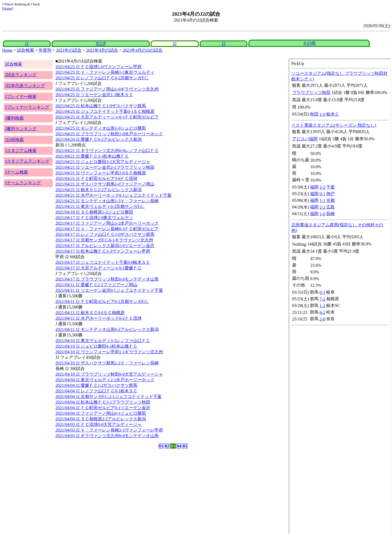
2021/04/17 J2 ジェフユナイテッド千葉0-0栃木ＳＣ (103, 262)
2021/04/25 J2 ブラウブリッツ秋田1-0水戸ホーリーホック (109, 134)
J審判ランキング (21, 129)
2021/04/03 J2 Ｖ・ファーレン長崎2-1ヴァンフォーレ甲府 (109, 430)
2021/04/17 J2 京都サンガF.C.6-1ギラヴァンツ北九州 (104, 240)
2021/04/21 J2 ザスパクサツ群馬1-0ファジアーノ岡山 (105, 184)
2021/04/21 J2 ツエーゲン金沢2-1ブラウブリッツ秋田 (105, 167)
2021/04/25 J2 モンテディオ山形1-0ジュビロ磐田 (101, 128)
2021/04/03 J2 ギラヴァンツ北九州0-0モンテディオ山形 (107, 436)
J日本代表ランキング (25, 86)
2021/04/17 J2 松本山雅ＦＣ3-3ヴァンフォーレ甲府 (103, 251)
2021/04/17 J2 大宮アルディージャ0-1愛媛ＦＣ (99, 268)
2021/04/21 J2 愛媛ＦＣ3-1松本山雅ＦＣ (92, 156)
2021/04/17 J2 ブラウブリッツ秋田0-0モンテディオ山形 (107, 279)
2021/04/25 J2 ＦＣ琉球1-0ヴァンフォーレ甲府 (99, 67)
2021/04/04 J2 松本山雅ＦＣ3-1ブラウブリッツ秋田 (103, 402)
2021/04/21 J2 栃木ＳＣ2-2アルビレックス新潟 (99, 190)
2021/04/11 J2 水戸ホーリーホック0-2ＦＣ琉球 (99, 318)
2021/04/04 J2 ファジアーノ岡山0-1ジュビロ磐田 (101, 413)
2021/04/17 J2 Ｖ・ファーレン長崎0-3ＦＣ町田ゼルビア (107, 229)
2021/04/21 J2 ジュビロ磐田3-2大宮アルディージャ (103, 162)
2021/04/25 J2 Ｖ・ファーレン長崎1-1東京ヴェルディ (105, 72)
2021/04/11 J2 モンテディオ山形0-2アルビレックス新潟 (107, 329)
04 (179, 446)
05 (185, 446)
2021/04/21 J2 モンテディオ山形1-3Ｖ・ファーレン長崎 (107, 201)
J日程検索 (14, 140)
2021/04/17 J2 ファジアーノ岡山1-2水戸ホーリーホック (107, 223)
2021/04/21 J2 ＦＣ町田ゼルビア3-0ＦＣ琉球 (96, 178)
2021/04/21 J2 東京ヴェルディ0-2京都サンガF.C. (100, 206)
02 (167, 446)
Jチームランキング (23, 183)
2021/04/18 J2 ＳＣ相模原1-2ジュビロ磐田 (94, 212)
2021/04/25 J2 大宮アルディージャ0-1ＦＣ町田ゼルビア (107, 117)
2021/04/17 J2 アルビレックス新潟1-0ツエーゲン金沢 (105, 246)
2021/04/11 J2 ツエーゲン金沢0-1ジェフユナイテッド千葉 (109, 290)
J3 (223, 44)
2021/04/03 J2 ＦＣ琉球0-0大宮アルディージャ (99, 424)
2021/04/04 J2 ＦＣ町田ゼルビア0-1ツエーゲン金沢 (103, 408)
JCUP (101, 44)
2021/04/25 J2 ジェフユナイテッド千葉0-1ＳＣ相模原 (105, 111)
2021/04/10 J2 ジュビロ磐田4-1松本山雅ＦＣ (96, 346)
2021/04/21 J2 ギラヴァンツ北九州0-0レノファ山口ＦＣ (107, 151)
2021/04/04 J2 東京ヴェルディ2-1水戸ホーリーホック (105, 380)
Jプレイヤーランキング (27, 107)
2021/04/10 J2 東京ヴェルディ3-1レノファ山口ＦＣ (103, 341)
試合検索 (26, 50)
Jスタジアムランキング (27, 161)
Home (8, 8)
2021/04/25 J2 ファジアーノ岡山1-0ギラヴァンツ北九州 (107, 89)
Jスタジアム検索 (21, 151)
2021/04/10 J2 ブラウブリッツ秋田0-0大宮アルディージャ (109, 374)
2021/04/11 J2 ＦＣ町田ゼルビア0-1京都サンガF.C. (102, 301)
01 (161, 446)
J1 (27, 44)
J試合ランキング (21, 75)
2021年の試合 (69, 50)
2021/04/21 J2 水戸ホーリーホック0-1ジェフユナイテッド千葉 (113, 195)
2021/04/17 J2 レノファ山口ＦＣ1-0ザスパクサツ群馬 (105, 234)
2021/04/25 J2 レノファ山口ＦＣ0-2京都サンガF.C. (102, 78)
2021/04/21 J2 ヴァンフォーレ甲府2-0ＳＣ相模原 (101, 173)
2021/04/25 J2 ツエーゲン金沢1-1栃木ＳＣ (94, 95)
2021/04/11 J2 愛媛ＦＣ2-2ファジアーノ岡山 (96, 285)
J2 (175, 44)
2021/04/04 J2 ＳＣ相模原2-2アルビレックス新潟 (101, 419)
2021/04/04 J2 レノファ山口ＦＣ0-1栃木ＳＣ (96, 391)
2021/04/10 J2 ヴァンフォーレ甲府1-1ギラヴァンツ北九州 (109, 352)
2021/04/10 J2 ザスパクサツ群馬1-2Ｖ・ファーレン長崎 (107, 363)
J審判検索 (14, 118)
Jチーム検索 (17, 172)
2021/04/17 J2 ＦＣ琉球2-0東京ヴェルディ (94, 218)
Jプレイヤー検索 (21, 96)
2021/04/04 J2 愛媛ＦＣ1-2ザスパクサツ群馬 (96, 385)
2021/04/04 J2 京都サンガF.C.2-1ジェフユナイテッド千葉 (109, 397)
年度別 (45, 50)
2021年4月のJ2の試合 (142, 50)
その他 (309, 43)
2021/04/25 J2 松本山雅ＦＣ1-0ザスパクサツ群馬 (101, 106)
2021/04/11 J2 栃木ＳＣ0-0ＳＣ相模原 (90, 313)
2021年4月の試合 (102, 50)
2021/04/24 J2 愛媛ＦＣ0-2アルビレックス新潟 (99, 139)
